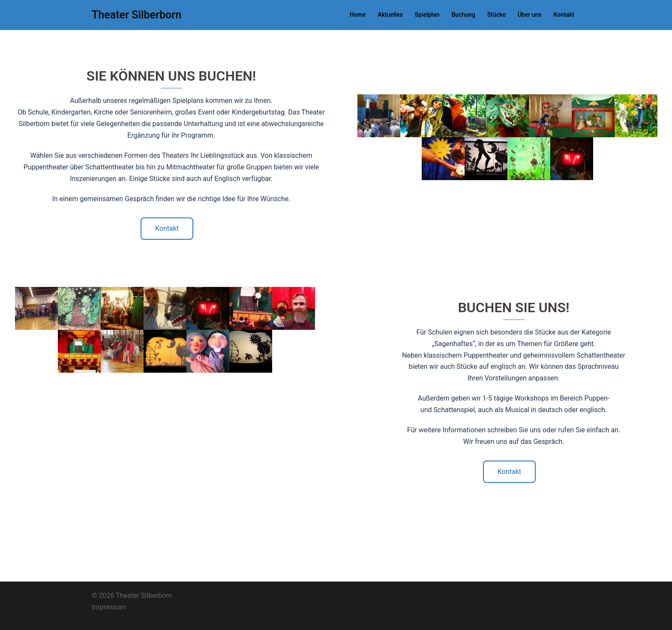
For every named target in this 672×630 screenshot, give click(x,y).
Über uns (530, 15)
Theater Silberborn (136, 15)
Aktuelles (390, 15)
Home (358, 15)
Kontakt (564, 15)
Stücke (496, 15)
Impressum (109, 607)
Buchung (463, 15)
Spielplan (427, 15)
